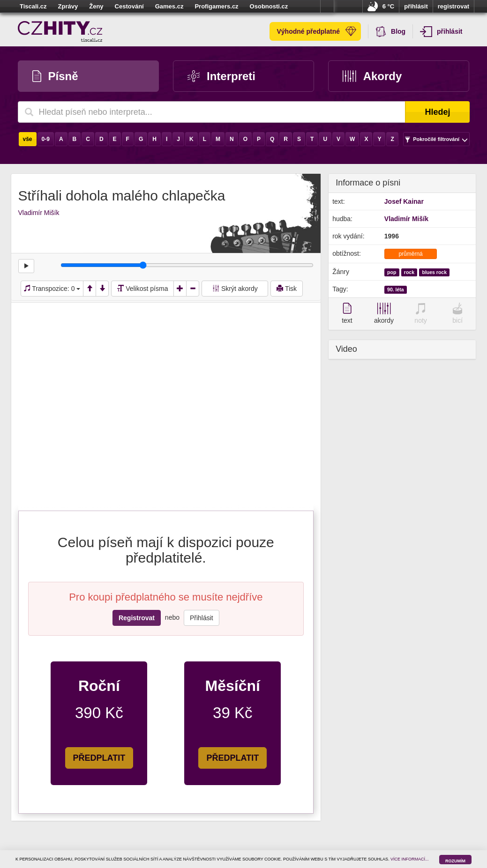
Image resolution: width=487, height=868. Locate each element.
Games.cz (169, 6)
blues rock (435, 272)
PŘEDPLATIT (99, 758)
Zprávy (68, 6)
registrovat (453, 6)
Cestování (129, 6)
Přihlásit (202, 618)
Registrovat (137, 618)
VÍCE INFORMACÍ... (410, 859)
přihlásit (416, 6)
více (327, 7)
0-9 (46, 139)
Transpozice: (52, 289)
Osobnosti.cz (269, 6)
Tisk (287, 289)
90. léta (396, 289)
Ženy (96, 6)
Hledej (437, 112)
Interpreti (221, 76)
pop (392, 272)
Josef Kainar (404, 201)
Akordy (372, 76)
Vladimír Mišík (39, 213)
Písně (55, 76)
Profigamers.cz (216, 6)
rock (409, 272)
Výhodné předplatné (316, 31)
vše (28, 139)
